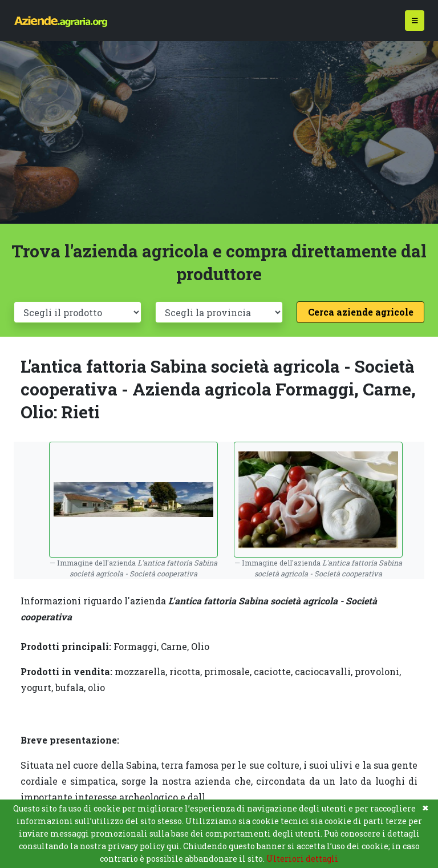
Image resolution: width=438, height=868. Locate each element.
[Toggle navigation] (415, 21)
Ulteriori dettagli (302, 859)
